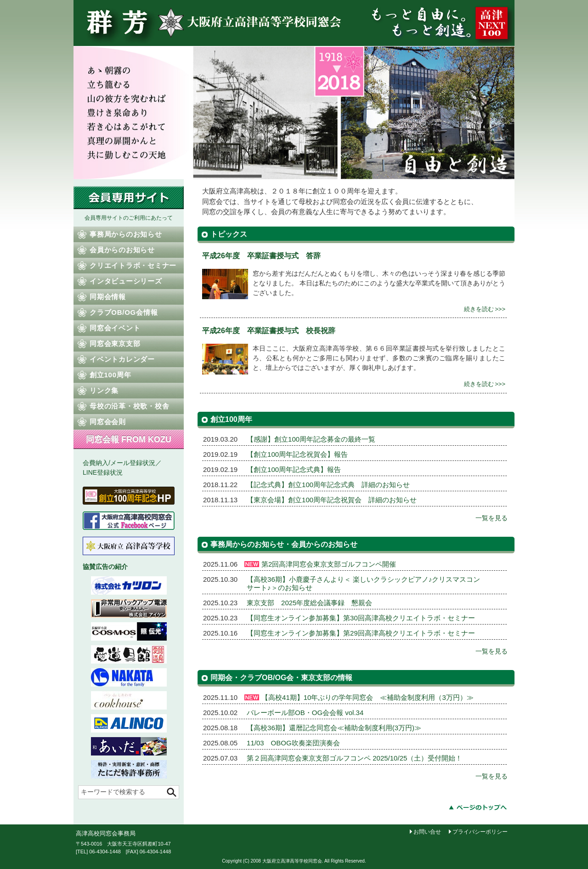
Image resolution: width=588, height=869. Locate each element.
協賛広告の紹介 (105, 567)
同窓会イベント (115, 328)
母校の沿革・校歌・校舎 (129, 406)
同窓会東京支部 (115, 344)
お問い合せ (427, 832)
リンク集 (104, 390)
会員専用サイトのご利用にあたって (129, 218)
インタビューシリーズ (126, 281)
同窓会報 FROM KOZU (129, 439)
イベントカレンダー (122, 359)
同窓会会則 (108, 422)
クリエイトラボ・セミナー (133, 265)
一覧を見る (492, 518)
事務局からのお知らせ (126, 234)
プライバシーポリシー (480, 832)
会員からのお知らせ (122, 250)
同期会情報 (108, 297)
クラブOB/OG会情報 (124, 312)
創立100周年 (110, 375)
